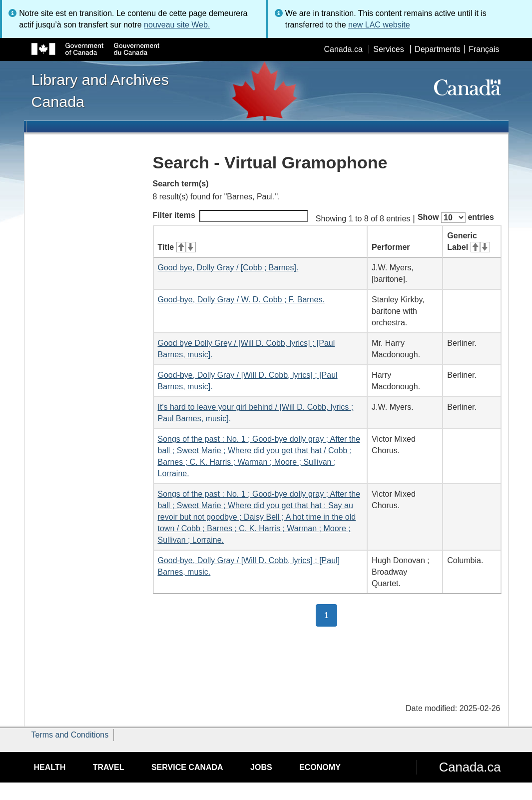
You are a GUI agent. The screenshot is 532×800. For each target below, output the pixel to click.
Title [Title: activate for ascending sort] (177, 247)
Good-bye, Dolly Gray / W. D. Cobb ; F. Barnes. (241, 300)
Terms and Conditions (70, 735)
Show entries (456, 218)
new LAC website (379, 25)
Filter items (231, 216)
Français (484, 49)
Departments (438, 49)
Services (388, 49)
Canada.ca (343, 49)
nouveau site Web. (177, 25)
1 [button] (331, 615)
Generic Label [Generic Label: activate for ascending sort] (468, 241)
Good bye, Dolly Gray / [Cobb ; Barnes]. (228, 268)
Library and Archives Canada (100, 90)
